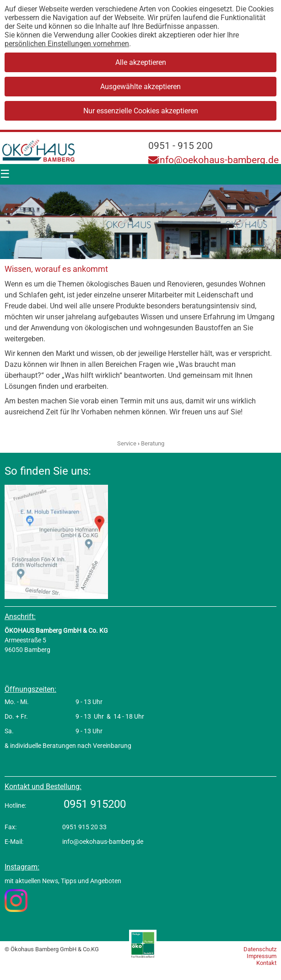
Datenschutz (260, 949)
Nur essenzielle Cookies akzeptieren (141, 111)
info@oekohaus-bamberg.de (213, 160)
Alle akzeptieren (141, 62)
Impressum (262, 956)
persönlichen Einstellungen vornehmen (67, 44)
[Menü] (5, 174)
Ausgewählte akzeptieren (140, 87)
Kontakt (266, 963)
